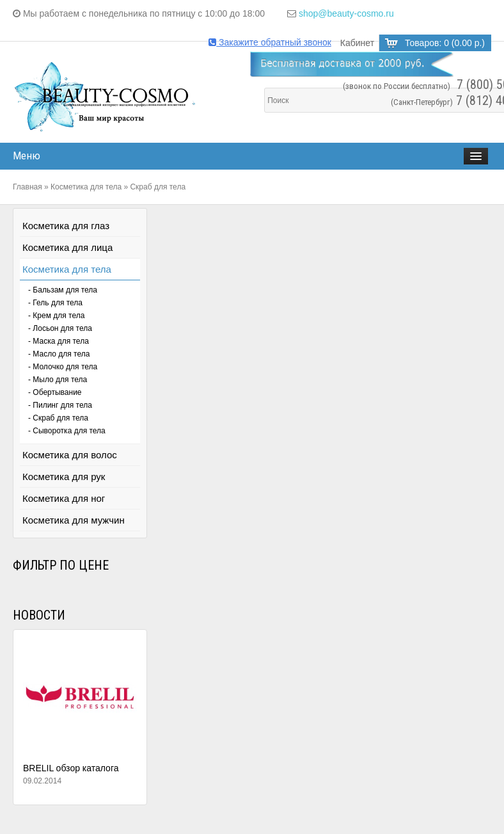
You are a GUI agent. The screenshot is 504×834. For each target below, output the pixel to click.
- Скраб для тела (58, 418)
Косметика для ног (64, 498)
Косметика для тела (86, 187)
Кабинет (357, 43)
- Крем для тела (56, 316)
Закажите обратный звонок (270, 42)
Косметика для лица (67, 247)
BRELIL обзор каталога (71, 768)
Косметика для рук (64, 477)
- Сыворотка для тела (67, 431)
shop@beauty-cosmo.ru (346, 13)
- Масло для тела (59, 354)
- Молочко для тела (63, 367)
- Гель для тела (55, 303)
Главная (28, 187)
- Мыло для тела (58, 380)
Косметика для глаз (66, 226)
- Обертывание (55, 392)
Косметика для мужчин (74, 520)
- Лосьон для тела (60, 328)
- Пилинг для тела (60, 405)
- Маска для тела (59, 341)
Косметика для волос (70, 455)
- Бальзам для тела (63, 290)
